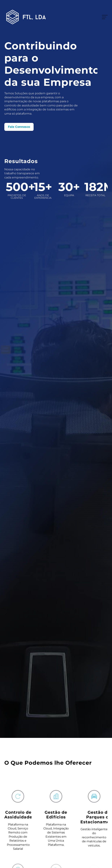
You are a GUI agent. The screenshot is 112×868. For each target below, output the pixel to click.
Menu (104, 17)
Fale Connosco (19, 127)
